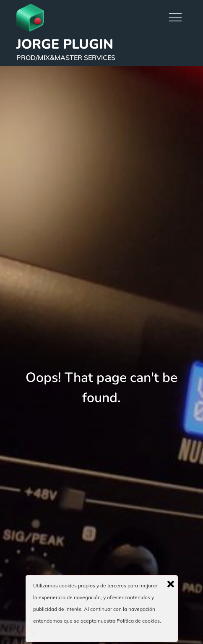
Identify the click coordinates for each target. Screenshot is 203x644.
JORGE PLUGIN (65, 44)
